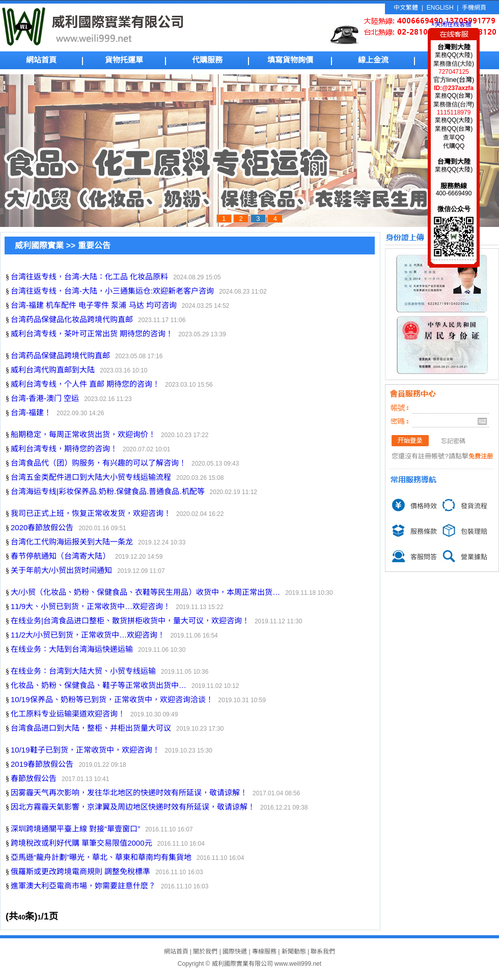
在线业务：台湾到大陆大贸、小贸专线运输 (83, 671)
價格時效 (424, 506)
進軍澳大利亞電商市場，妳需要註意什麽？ (83, 886)
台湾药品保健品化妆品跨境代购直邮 (72, 319)
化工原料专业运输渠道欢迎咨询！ (68, 714)
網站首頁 (41, 60)
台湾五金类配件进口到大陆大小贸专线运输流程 (91, 477)
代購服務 (207, 60)
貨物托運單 (124, 60)
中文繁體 (406, 8)
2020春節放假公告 (42, 527)
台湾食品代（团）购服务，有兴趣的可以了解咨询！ (99, 463)
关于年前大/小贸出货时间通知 (61, 570)
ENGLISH (440, 8)
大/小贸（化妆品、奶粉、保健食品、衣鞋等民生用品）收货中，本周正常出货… (145, 592)
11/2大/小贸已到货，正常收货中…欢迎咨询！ (88, 635)
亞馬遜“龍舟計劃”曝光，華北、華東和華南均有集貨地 (101, 857)
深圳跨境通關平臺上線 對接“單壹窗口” (75, 829)
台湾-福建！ (31, 412)
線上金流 (373, 60)
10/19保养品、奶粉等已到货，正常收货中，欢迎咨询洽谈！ (112, 699)
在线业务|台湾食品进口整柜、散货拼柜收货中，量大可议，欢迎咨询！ (130, 621)
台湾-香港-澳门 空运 (45, 398)
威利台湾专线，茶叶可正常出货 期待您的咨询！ (92, 334)
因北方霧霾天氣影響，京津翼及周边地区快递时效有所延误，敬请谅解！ (133, 807)
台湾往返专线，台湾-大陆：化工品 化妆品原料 (89, 277)
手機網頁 (474, 8)
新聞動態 (294, 952)
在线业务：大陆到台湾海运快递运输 (72, 649)
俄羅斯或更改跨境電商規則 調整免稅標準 (80, 871)
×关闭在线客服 (450, 24)
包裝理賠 (474, 531)
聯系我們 (323, 952)
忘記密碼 (453, 441)
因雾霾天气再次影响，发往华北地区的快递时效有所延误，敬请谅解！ (129, 792)
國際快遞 (235, 952)
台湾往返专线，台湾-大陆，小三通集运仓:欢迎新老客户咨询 (112, 291)
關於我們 (205, 952)
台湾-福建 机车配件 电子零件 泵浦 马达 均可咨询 (94, 305)
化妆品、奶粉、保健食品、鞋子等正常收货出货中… (99, 685)
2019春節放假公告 (42, 764)
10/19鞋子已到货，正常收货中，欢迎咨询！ (85, 750)
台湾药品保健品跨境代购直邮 (60, 355)
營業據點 (474, 557)
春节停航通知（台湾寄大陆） (60, 556)
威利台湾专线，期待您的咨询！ (64, 449)
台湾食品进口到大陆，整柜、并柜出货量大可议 (91, 728)
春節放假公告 (34, 778)
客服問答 (424, 557)
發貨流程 (474, 506)
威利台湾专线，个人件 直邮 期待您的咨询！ (85, 384)
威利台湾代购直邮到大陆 (53, 370)
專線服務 (264, 952)
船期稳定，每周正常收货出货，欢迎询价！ (83, 434)
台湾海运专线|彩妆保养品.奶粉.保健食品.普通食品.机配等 (108, 491)
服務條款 (424, 531)
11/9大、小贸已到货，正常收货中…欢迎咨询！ (91, 606)
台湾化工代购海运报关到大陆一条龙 (72, 542)
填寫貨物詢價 (290, 60)
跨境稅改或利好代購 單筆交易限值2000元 (81, 843)
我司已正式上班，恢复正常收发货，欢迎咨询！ (91, 513)
